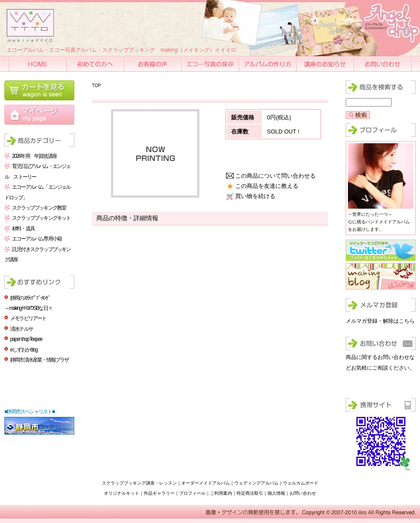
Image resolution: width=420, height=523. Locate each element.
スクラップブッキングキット (41, 218)
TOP (96, 86)
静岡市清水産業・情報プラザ (40, 360)
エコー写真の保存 (211, 64)
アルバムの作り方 (268, 64)
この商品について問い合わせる (275, 176)
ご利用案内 (221, 493)
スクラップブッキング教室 (39, 208)
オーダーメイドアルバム (206, 483)
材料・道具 (23, 229)
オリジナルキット (122, 493)
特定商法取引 (250, 493)
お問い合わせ (383, 64)
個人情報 (276, 493)
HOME (38, 64)
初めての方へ (96, 64)
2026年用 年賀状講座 (34, 156)
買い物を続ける (255, 196)
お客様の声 (153, 64)
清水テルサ (21, 329)
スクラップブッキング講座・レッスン (139, 483)
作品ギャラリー (159, 493)
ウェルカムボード (301, 483)
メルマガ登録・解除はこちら (380, 321)
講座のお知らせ (326, 64)
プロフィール (192, 493)
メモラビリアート (28, 318)
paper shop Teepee (26, 339)
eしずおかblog (24, 350)
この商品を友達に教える (267, 186)
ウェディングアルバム (256, 483)
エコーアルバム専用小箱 (37, 239)
